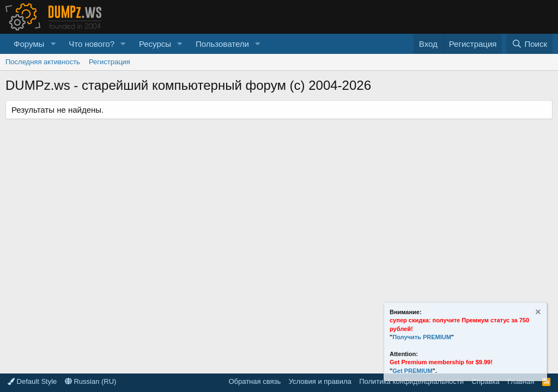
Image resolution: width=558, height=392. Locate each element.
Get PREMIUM (412, 371)
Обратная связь (254, 381)
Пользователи (222, 44)
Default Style (32, 381)
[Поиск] (529, 44)
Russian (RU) (91, 381)
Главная (521, 381)
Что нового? (92, 44)
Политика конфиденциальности (411, 381)
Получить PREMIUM (422, 337)
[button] (53, 44)
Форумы (29, 44)
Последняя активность (43, 62)
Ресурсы (155, 44)
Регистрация (110, 62)
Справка (486, 381)
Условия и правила (320, 381)
